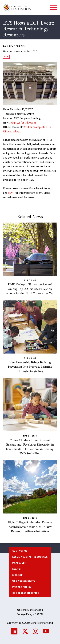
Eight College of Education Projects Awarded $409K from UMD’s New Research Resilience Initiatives (30, 527)
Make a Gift (20, 563)
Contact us (20, 551)
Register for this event (23, 123)
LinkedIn (14, 631)
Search (17, 569)
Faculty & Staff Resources (30, 557)
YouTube (46, 631)
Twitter (25, 631)
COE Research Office (26, 593)
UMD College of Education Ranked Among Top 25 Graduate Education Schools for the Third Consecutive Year (30, 289)
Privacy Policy (22, 587)
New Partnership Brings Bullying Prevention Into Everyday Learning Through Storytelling (30, 367)
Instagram (36, 631)
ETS (6, 57)
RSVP (11, 193)
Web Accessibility (24, 581)
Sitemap (18, 575)
